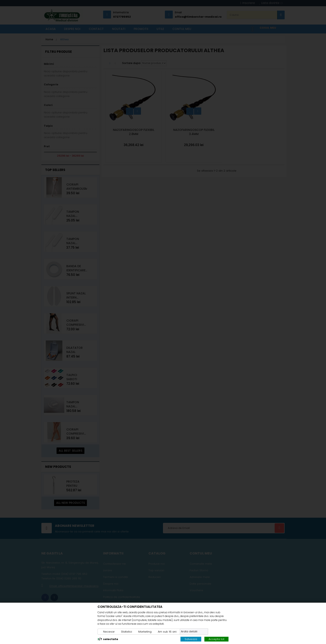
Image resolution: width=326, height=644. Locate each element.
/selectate (108, 639)
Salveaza (191, 639)
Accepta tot (216, 639)
